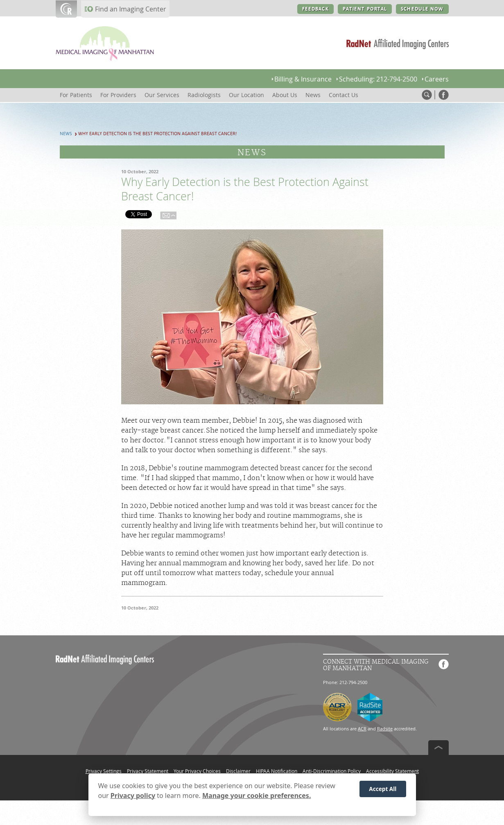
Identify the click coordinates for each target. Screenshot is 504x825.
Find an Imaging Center (131, 9)
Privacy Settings (104, 771)
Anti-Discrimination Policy (332, 771)
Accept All (383, 789)
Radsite (385, 729)
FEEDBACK (315, 9)
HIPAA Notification (277, 771)
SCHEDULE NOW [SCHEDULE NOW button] (422, 9)
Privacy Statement (148, 771)
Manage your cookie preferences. (257, 796)
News (66, 134)
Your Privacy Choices (197, 771)
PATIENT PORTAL (365, 9)
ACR (362, 729)
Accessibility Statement (392, 771)
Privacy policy (133, 796)
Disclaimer (238, 771)
